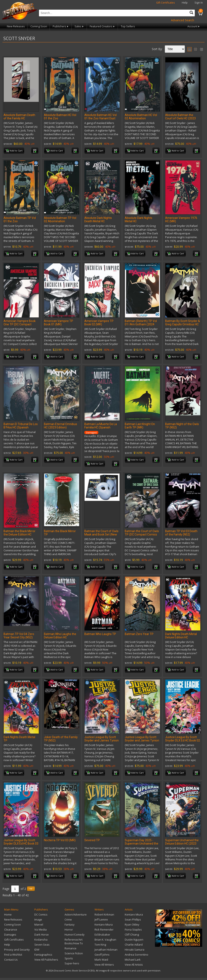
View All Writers (104, 965)
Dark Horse (42, 935)
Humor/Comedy (75, 935)
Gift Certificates (166, 3)
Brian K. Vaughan (105, 940)
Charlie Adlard (134, 945)
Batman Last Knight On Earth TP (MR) (140, 426)
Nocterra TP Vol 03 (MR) (60, 840)
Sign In (199, 3)
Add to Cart (14, 151)
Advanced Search (183, 20)
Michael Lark (133, 960)
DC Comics (41, 914)
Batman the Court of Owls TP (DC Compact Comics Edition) (142, 534)
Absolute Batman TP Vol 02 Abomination (60, 220)
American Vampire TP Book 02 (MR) (99, 323)
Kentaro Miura (104, 924)
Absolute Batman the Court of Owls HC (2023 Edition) (180, 118)
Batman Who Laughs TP (100, 634)
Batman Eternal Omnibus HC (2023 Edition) (60, 426)
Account (194, 26)
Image (38, 919)
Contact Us (11, 960)
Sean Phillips (133, 919)
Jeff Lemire (101, 919)
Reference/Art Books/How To (74, 941)
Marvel (39, 924)
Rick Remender (104, 929)
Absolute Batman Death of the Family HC (19, 117)
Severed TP (92, 840)
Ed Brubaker (102, 935)
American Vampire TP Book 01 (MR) (59, 323)
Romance (70, 948)
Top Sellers (128, 26)
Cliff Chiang (132, 935)
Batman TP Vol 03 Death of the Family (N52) (181, 533)
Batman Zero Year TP (139, 634)
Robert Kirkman (104, 914)
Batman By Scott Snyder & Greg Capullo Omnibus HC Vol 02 (183, 324)
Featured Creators (102, 26)
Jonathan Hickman (106, 950)
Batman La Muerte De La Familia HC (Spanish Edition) (101, 427)
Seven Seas (42, 945)
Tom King (100, 945)
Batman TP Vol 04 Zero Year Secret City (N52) (19, 636)
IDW (37, 950)
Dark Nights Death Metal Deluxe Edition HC (181, 636)
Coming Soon (39, 26)
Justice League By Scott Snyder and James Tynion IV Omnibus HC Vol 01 (102, 740)
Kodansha (41, 940)
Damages (10, 935)
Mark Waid (101, 960)
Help (185, 3)
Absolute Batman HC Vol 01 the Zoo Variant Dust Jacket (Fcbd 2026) (100, 118)
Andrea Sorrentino (137, 955)
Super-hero (72, 963)
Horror (69, 929)
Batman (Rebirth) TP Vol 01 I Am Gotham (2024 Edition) (141, 324)
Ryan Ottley (132, 924)
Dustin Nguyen (134, 940)
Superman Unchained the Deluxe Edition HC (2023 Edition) (182, 844)
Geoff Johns (102, 955)
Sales (79, 26)
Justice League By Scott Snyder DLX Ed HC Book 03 (21, 842)
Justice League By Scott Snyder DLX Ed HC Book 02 (183, 739)
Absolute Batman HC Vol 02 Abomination (141, 117)
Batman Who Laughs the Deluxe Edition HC (60, 636)
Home (8, 914)
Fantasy (70, 924)
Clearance (11, 929)
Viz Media (41, 929)
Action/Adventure (76, 914)
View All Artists (134, 965)
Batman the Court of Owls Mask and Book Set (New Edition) (101, 534)
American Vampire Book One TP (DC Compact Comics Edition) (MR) (20, 324)
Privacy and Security (17, 950)
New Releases (16, 26)
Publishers (61, 26)
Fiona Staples (133, 929)
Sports (69, 958)
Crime (68, 919)
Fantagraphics (43, 955)
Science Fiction (74, 953)
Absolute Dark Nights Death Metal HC (98, 220)
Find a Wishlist (13, 955)
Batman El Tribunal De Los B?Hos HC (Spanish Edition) (21, 427)
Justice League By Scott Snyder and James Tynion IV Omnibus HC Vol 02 (142, 740)
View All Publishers (46, 960)
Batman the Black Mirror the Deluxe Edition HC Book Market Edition (19, 534)
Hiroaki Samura (135, 950)
